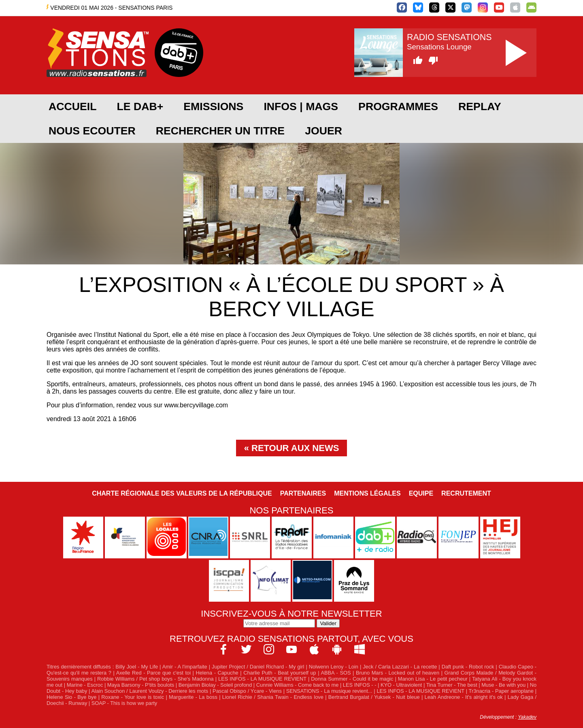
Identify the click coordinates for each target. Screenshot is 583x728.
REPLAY (480, 106)
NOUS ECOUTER (92, 131)
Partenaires (303, 493)
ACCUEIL (72, 106)
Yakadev (527, 717)
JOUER (323, 131)
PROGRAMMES (398, 106)
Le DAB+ (140, 106)
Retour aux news (295, 448)
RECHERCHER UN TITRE (220, 131)
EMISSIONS (213, 106)
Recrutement (466, 493)
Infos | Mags (301, 106)
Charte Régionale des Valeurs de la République (182, 493)
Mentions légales (367, 493)
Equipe (421, 493)
